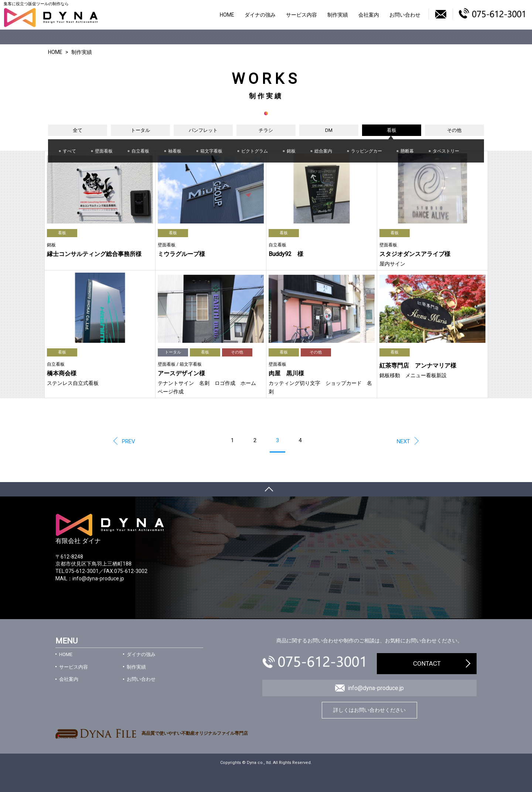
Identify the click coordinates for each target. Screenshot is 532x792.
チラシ (266, 130)
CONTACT (427, 663)
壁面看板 (104, 151)
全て (78, 130)
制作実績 (338, 15)
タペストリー (446, 151)
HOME (227, 15)
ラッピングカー (366, 151)
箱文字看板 (211, 151)
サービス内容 (301, 15)
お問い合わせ (405, 15)
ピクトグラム (255, 151)
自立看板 (140, 151)
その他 (454, 130)
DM (329, 130)
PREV (129, 441)
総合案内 (323, 151)
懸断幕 (407, 151)
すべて (69, 151)
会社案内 (369, 15)
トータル (140, 130)
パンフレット (203, 130)
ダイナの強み (260, 15)
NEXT (403, 441)
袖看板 (175, 151)
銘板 (291, 151)
